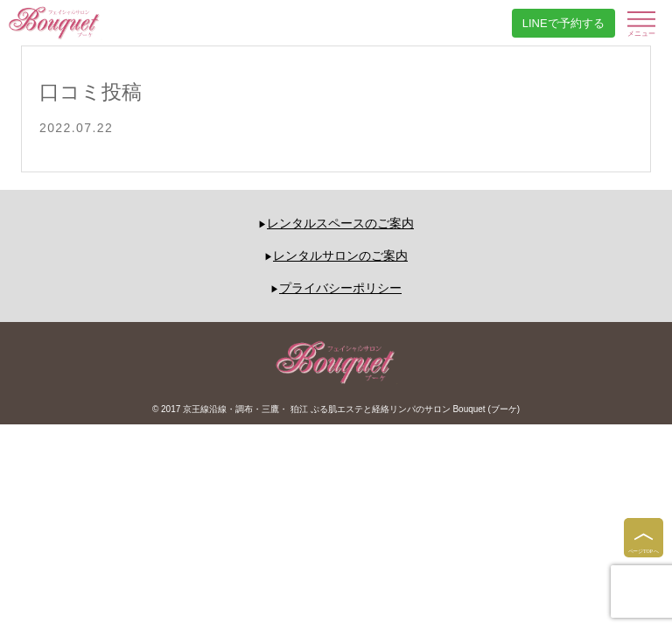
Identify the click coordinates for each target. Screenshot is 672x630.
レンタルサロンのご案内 (340, 255)
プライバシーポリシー (340, 288)
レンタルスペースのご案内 (340, 223)
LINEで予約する (563, 23)
